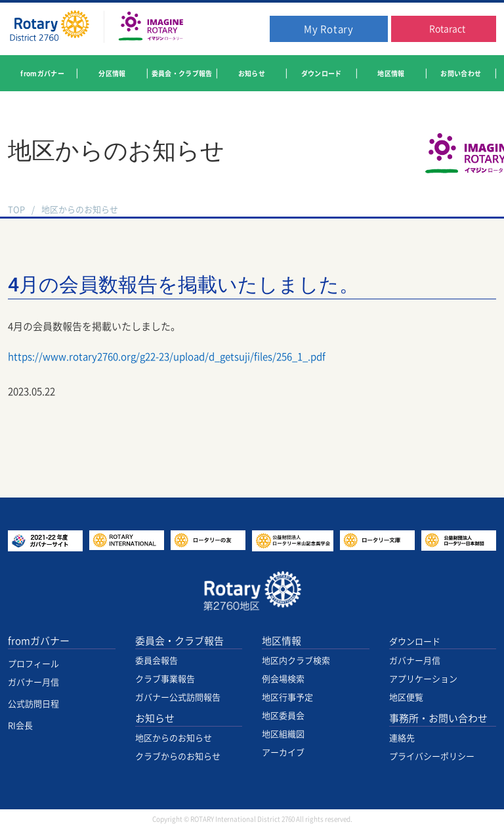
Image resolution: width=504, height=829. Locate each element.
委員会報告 (157, 661)
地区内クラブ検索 (296, 661)
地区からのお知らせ (80, 210)
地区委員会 (283, 716)
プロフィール (33, 664)
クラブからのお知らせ (178, 756)
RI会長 (20, 726)
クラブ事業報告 (165, 679)
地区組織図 (283, 734)
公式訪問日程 (33, 704)
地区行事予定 (287, 697)
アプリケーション (423, 679)
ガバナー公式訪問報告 (178, 697)
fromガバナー (39, 641)
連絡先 (402, 738)
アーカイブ (283, 753)
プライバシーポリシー (432, 756)
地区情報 (282, 641)
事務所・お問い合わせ (438, 718)
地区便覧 (406, 697)
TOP (16, 210)
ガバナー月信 (33, 682)
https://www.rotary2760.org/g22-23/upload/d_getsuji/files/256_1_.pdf (167, 357)
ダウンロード (415, 642)
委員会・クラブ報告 (179, 641)
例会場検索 (283, 679)
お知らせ (155, 718)
